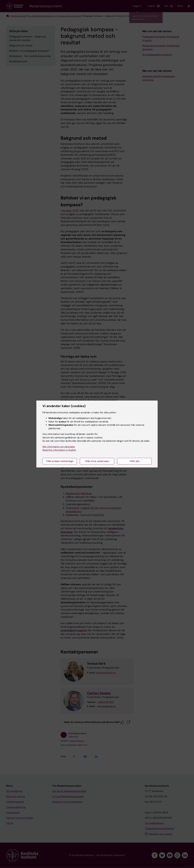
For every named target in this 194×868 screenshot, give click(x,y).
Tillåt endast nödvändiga (60, 461)
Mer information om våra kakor (59, 447)
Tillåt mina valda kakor (97, 461)
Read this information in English (59, 450)
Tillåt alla (134, 461)
